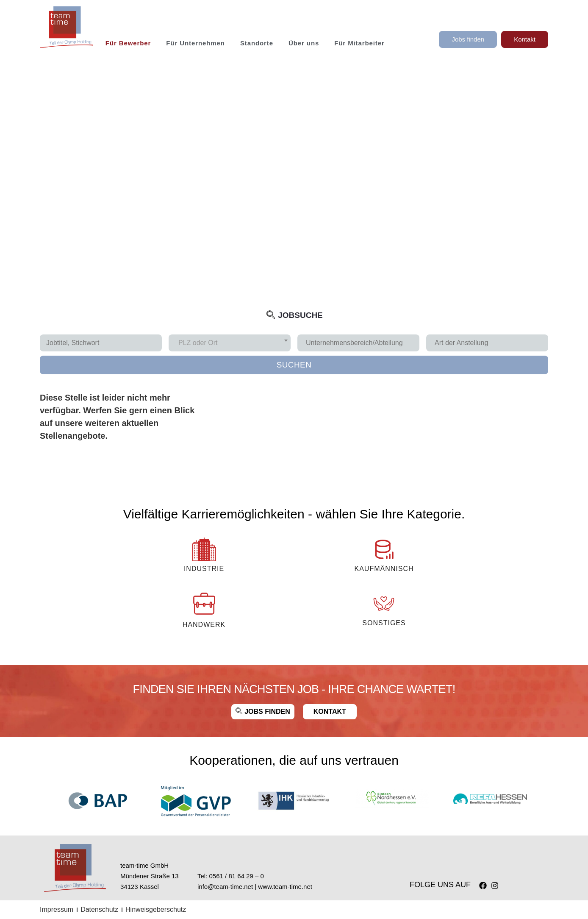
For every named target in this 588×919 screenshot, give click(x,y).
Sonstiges (384, 623)
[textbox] (200, 343)
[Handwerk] (204, 604)
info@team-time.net (225, 887)
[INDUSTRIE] (204, 549)
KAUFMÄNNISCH (384, 569)
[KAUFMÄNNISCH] (384, 549)
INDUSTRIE (204, 569)
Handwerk (204, 625)
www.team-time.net (285, 887)
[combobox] (230, 343)
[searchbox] (362, 343)
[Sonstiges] (384, 604)
